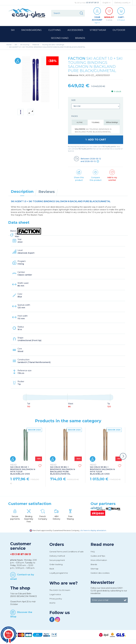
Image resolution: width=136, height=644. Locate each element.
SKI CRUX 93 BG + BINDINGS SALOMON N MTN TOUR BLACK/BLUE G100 (102, 469)
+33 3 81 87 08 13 (21, 554)
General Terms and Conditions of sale (66, 552)
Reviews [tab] (47, 192)
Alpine (80, 122)
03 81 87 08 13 (92, 3)
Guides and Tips (98, 556)
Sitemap (94, 569)
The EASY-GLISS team (60, 590)
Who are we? (64, 583)
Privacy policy (56, 599)
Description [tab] (22, 191)
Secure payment (57, 560)
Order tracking (56, 564)
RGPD (52, 603)
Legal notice (55, 594)
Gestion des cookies (100, 573)
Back (52, 569)
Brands (94, 564)
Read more (102, 544)
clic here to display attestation (93, 530)
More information (99, 560)
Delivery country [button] (122, 3)
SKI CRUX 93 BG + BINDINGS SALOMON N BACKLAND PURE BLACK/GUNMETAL (63, 469)
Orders (57, 544)
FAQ (93, 552)
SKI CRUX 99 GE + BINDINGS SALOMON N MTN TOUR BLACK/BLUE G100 (23, 469)
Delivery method (57, 556)
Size (74, 100)
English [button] (107, 3)
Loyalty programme (59, 573)
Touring (95, 122)
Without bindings (112, 122)
